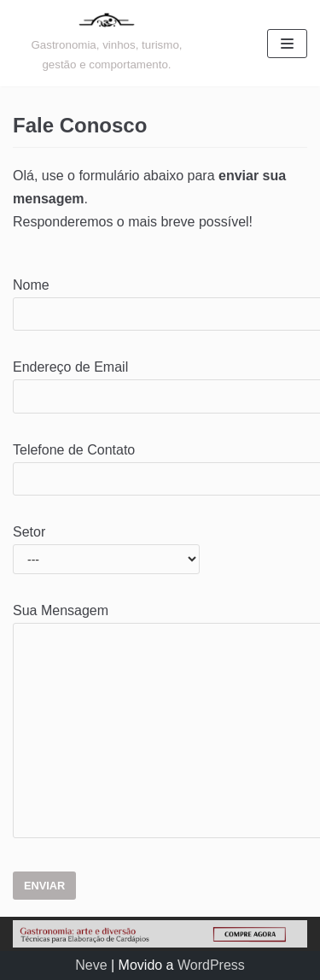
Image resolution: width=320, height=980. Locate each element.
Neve (91, 965)
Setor (106, 545)
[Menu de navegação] (287, 44)
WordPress (211, 965)
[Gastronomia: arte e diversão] (107, 43)
